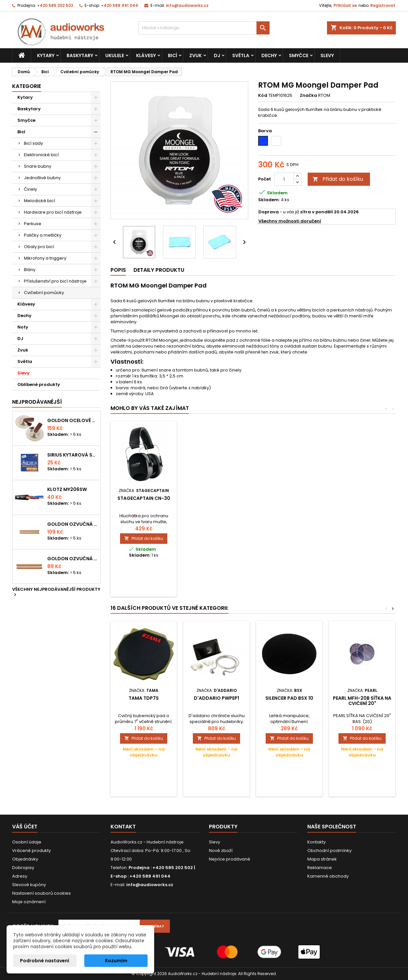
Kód (263, 96)
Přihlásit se (345, 5)
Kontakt (123, 827)
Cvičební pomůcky (44, 293)
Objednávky (25, 859)
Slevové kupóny (29, 885)
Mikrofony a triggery (45, 258)
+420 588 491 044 (120, 5)
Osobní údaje (27, 842)
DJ (217, 55)
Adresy (20, 876)
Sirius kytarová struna (72, 455)
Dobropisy (23, 868)
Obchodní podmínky (329, 851)
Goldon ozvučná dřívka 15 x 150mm (72, 559)
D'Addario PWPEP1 (216, 698)
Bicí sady (33, 143)
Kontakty (316, 842)
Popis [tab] (118, 270)
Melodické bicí (40, 201)
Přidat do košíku (338, 179)
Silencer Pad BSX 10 (289, 698)
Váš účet (25, 827)
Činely (31, 189)
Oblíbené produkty (39, 384)
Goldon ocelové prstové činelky (72, 420)
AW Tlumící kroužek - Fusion (217, 501)
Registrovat (383, 5)
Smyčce (299, 55)
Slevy (327, 55)
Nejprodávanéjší (37, 402)
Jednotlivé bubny (42, 178)
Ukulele (115, 55)
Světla (241, 55)
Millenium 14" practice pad (289, 501)
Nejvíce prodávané (230, 859)
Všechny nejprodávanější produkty (56, 592)
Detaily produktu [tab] (159, 270)
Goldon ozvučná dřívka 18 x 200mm (72, 524)
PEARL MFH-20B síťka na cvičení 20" (362, 701)
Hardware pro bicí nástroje (53, 212)
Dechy (269, 55)
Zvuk (195, 55)
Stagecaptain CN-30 (362, 498)
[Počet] (284, 179)
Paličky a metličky (43, 235)
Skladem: (269, 200)
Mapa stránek (322, 859)
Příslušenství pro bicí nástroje (55, 281)
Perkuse (33, 224)
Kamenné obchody (328, 876)
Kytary (46, 55)
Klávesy (146, 55)
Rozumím (116, 961)
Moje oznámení (29, 902)
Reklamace (320, 868)
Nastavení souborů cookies (41, 893)
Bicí (173, 55)
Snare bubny (38, 166)
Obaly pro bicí (39, 247)
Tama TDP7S (144, 698)
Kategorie (27, 86)
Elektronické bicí (41, 155)
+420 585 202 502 (55, 5)
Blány (30, 270)
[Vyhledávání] (204, 28)
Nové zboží (221, 851)
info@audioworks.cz (187, 5)
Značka (308, 96)
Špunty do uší (144, 498)
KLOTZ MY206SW (67, 489)
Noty (23, 327)
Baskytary (80, 55)
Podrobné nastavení (45, 961)
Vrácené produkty (31, 851)
